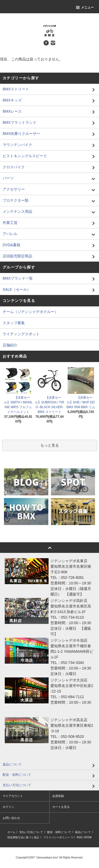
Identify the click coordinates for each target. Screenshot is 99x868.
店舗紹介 (10, 345)
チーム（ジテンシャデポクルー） (30, 312)
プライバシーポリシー (56, 837)
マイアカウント (13, 796)
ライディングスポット (21, 334)
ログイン (8, 807)
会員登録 (58, 796)
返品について (83, 832)
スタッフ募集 (14, 323)
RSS (79, 837)
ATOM (88, 837)
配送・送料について (59, 832)
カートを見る (61, 807)
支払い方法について (31, 832)
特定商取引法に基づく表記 (23, 837)
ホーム (11, 832)
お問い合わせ (11, 818)
